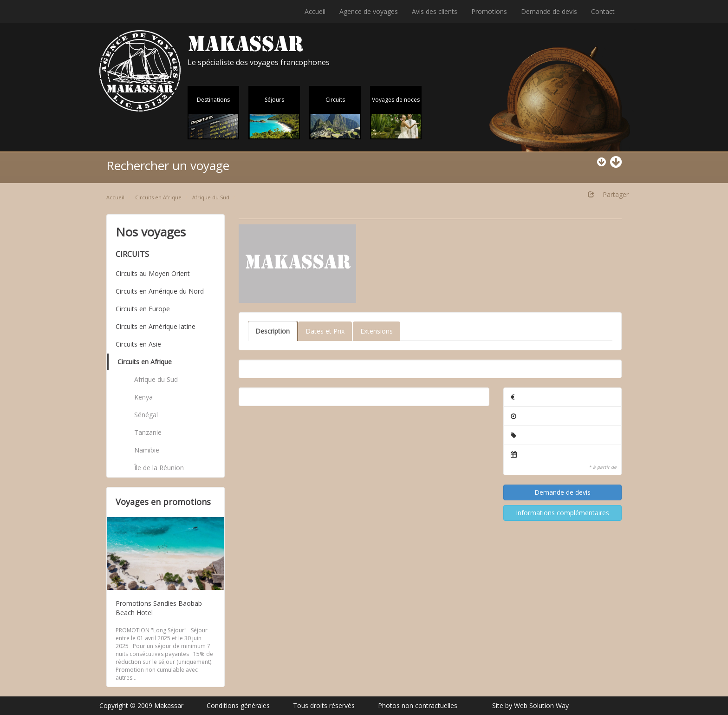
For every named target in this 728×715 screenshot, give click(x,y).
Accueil (315, 11)
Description (273, 331)
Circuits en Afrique (158, 197)
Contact (603, 11)
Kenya (143, 397)
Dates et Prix (325, 331)
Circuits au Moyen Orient (153, 273)
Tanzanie (148, 432)
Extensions (377, 331)
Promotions (489, 11)
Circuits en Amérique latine (156, 326)
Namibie (147, 450)
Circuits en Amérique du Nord (160, 291)
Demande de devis (549, 11)
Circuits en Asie (138, 344)
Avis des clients (435, 11)
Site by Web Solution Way (530, 705)
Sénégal (146, 415)
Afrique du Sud (211, 197)
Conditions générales (238, 705)
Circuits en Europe (143, 309)
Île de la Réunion (159, 468)
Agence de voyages (369, 11)
